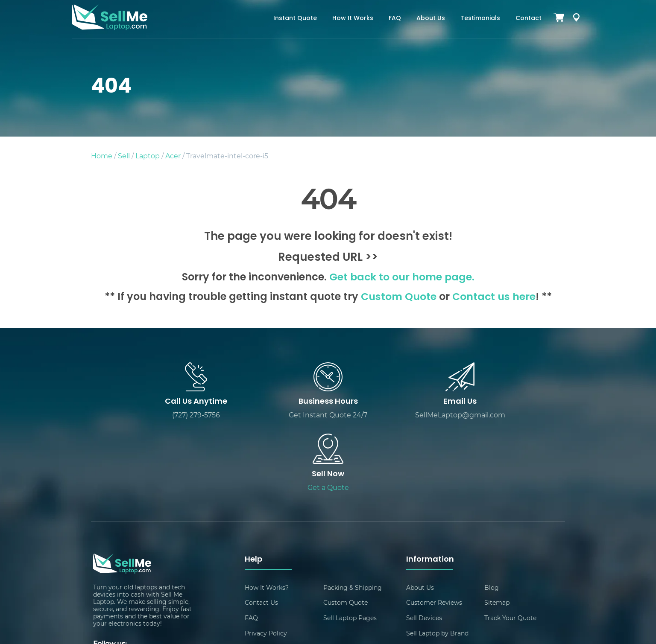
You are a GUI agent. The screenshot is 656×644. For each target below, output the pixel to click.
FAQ (395, 19)
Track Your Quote (510, 547)
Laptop (148, 156)
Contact (529, 19)
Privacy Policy (266, 562)
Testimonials (480, 19)
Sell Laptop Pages (350, 547)
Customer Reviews (434, 532)
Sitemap (497, 532)
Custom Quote (398, 297)
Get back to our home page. (402, 278)
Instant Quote (295, 19)
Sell (124, 156)
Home (102, 156)
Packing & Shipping (353, 516)
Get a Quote (506, 416)
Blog (492, 516)
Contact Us (261, 532)
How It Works (353, 19)
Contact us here (494, 297)
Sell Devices (424, 547)
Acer (173, 156)
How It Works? (267, 516)
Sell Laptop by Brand (437, 562)
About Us (431, 19)
